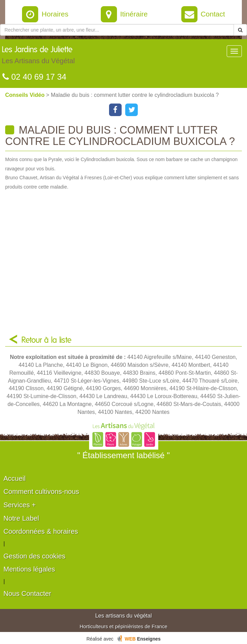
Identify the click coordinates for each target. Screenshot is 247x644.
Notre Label (21, 518)
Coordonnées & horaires (41, 531)
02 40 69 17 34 (34, 77)
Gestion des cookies (34, 556)
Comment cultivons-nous (41, 492)
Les (38, 57)
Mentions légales (29, 569)
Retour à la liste (46, 340)
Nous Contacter (27, 594)
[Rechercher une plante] (117, 30)
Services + (20, 505)
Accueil (14, 478)
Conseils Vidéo (26, 95)
